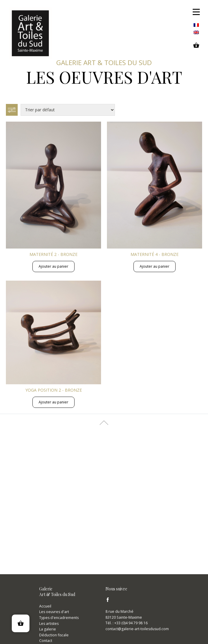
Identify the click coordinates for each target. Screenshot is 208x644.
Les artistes (49, 624)
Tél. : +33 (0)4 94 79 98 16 (127, 623)
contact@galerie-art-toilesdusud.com (137, 629)
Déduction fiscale (54, 635)
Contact (46, 641)
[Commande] (68, 110)
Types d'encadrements (59, 618)
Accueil (45, 606)
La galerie (48, 629)
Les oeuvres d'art (54, 612)
